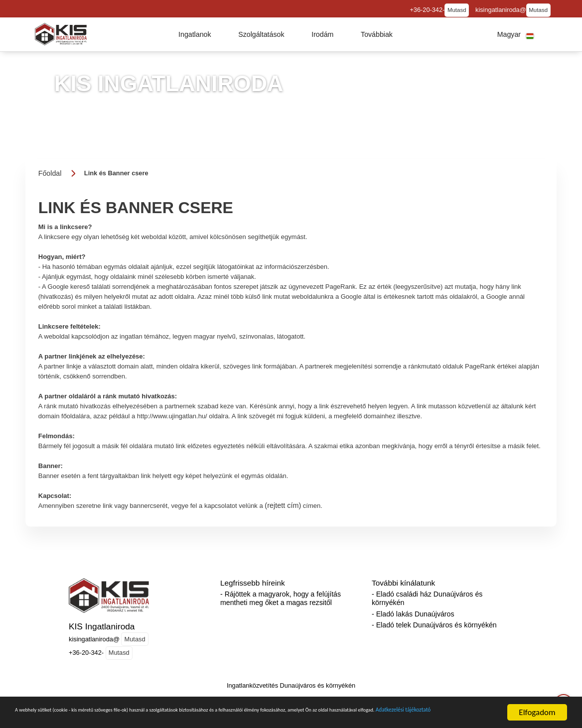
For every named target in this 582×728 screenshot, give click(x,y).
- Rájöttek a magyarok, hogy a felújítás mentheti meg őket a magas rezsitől (281, 598)
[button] (195, 34)
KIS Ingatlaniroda (102, 626)
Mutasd (457, 10)
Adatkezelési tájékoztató (178, 722)
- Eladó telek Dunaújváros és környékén (434, 625)
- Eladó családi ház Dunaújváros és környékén (427, 598)
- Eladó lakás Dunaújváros (413, 614)
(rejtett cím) (283, 505)
